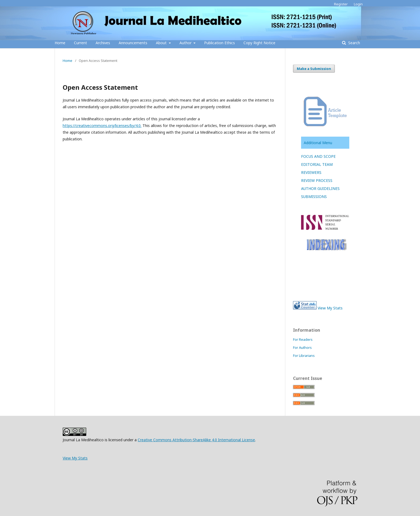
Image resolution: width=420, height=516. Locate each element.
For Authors (302, 347)
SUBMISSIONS (314, 197)
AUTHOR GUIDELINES (320, 188)
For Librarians (304, 356)
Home (60, 43)
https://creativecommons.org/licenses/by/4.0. (102, 126)
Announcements (133, 43)
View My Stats (330, 308)
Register (341, 4)
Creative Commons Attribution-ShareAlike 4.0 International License (196, 440)
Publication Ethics (220, 43)
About (162, 43)
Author (186, 43)
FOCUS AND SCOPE (318, 156)
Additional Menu (318, 143)
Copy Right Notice (259, 43)
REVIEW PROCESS (317, 180)
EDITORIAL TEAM (317, 164)
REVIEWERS (311, 172)
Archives (103, 43)
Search (354, 43)
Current (80, 43)
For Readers (303, 339)
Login (358, 4)
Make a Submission (314, 69)
